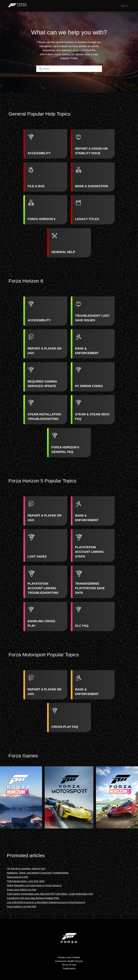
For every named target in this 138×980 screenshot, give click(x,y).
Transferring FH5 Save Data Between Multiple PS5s (33, 898)
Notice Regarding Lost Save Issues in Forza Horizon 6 (34, 885)
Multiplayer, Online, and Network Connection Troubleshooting (38, 873)
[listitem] (45, 144)
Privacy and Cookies (69, 957)
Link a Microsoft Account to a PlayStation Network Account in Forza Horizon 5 (46, 902)
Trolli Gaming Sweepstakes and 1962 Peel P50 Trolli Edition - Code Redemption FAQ (50, 894)
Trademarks (69, 968)
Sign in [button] (124, 6)
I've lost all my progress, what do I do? (26, 869)
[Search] (69, 69)
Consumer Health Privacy (69, 961)
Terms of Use (69, 965)
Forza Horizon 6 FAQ (18, 877)
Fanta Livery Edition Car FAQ (22, 890)
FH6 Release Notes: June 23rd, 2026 (26, 881)
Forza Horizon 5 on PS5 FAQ (22, 907)
